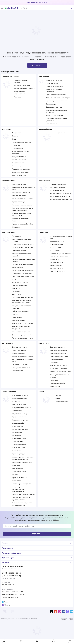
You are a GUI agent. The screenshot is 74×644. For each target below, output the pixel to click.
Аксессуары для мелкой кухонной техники (21, 499)
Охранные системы (57, 241)
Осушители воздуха (57, 190)
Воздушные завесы (19, 157)
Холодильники (18, 411)
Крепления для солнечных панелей (22, 255)
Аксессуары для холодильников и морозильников (19, 489)
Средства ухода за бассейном (23, 224)
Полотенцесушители (19, 160)
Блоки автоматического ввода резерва (23, 278)
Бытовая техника (9, 392)
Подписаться (37, 534)
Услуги (41, 392)
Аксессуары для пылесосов (22, 462)
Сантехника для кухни (58, 347)
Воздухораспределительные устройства (56, 111)
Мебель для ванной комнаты (60, 372)
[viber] (68, 612)
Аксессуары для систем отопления (20, 153)
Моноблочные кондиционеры (24, 89)
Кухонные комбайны (20, 478)
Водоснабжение (45, 129)
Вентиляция (44, 76)
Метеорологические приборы (60, 193)
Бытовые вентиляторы (54, 80)
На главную (37, 65)
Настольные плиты (19, 438)
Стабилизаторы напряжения (22, 248)
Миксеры (16, 475)
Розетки (15, 314)
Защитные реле (18, 267)
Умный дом (43, 232)
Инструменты (7, 343)
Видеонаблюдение (56, 245)
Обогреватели (17, 133)
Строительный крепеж (20, 365)
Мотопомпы (54, 380)
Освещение (16, 288)
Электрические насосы (58, 366)
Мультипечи (17, 435)
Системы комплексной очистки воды (24, 188)
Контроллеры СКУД (56, 262)
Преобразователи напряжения (23, 245)
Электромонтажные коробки (22, 323)
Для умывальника (56, 359)
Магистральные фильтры (21, 193)
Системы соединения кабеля (23, 335)
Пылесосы (16, 402)
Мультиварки (17, 432)
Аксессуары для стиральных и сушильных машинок (23, 458)
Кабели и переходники (20, 311)
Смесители (54, 362)
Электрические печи (20, 445)
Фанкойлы (17, 97)
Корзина (37, 641)
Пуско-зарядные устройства (22, 297)
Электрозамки (55, 259)
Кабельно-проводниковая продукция (21, 328)
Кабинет (53, 641)
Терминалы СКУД (56, 265)
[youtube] (56, 612)
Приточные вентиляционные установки (57, 120)
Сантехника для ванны (58, 350)
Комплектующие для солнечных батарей (24, 260)
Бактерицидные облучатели (60, 197)
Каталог (21, 641)
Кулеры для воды (19, 202)
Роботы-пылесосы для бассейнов (20, 220)
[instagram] (60, 612)
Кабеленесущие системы (21, 332)
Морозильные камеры (20, 414)
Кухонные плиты (18, 426)
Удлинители (16, 294)
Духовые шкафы (18, 423)
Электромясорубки (19, 472)
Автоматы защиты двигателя (22, 338)
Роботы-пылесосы (19, 405)
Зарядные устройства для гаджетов (21, 307)
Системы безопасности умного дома (61, 237)
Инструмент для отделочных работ (22, 361)
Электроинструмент (19, 347)
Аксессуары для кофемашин (23, 484)
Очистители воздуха (57, 187)
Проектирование (62, 402)
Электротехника (8, 232)
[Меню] (2, 8)
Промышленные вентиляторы (57, 95)
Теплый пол (16, 145)
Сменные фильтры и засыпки (23, 205)
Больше (70, 641)
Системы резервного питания (23, 264)
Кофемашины (17, 451)
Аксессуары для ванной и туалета (59, 376)
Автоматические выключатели (23, 271)
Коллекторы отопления (20, 172)
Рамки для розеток (19, 320)
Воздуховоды (51, 104)
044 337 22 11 (8, 573)
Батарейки (16, 291)
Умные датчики (55, 248)
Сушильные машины (20, 398)
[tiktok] (52, 612)
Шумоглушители (52, 124)
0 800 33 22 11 (8, 566)
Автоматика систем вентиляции (58, 98)
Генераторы (16, 236)
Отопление (6, 129)
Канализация (55, 386)
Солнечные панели (19, 251)
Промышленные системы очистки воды (22, 214)
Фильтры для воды (19, 184)
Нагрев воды (62, 133)
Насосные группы (18, 166)
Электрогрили (18, 442)
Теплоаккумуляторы (19, 163)
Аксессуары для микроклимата (61, 200)
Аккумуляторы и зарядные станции (22, 240)
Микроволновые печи (20, 429)
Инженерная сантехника (59, 369)
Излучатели (17, 227)
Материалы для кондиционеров (19, 93)
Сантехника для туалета (59, 356)
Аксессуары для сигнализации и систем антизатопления (61, 255)
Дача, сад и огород (19, 353)
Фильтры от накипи (19, 196)
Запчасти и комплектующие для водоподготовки (23, 209)
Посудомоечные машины (21, 408)
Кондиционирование (10, 76)
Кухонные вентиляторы (55, 115)
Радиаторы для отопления (21, 142)
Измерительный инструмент (22, 356)
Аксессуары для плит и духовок (24, 495)
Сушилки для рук (19, 454)
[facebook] (64, 612)
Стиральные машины (20, 395)
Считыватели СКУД (56, 268)
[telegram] (72, 612)
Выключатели (17, 317)
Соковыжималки (18, 468)
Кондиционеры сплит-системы (22, 81)
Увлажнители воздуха (58, 184)
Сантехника (44, 343)
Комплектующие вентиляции (57, 101)
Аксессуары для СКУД (57, 271)
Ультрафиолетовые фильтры (23, 199)
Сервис (58, 398)
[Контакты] (72, 8)
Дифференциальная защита (22, 274)
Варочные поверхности (21, 420)
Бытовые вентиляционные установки (56, 91)
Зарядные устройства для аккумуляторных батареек (22, 302)
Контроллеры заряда (19, 285)
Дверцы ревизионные (54, 107)
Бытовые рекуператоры (55, 86)
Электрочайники (19, 448)
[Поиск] (44, 8)
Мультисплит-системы (22, 86)
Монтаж (58, 395)
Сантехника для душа (58, 353)
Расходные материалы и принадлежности (21, 369)
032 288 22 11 (8, 576)
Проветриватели (52, 83)
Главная (4, 641)
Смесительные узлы (19, 175)
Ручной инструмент (19, 350)
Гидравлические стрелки (21, 169)
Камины (15, 136)
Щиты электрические (20, 282)
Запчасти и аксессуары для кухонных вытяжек (22, 504)
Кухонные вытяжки (19, 417)
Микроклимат (44, 181)
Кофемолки (17, 481)
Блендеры (16, 465)
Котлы (14, 139)
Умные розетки (55, 251)
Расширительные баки (58, 383)
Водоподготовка (8, 181)
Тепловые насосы (18, 148)
